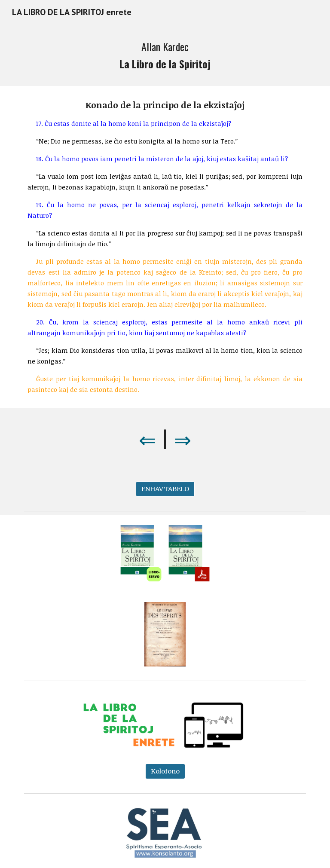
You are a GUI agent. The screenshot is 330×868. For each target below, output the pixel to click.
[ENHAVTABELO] (165, 489)
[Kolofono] (165, 772)
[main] (165, 55)
